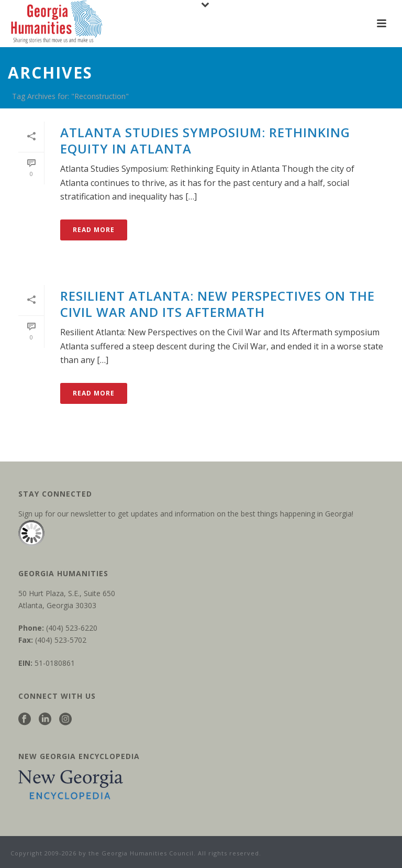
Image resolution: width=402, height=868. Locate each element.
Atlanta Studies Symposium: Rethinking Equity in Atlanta (205, 140)
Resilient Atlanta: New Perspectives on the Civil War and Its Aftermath (217, 304)
